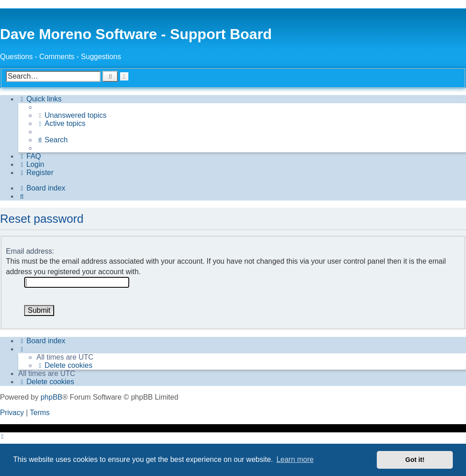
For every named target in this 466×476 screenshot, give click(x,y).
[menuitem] (71, 115)
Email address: (30, 251)
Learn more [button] (295, 459)
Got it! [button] (415, 460)
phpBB (51, 397)
